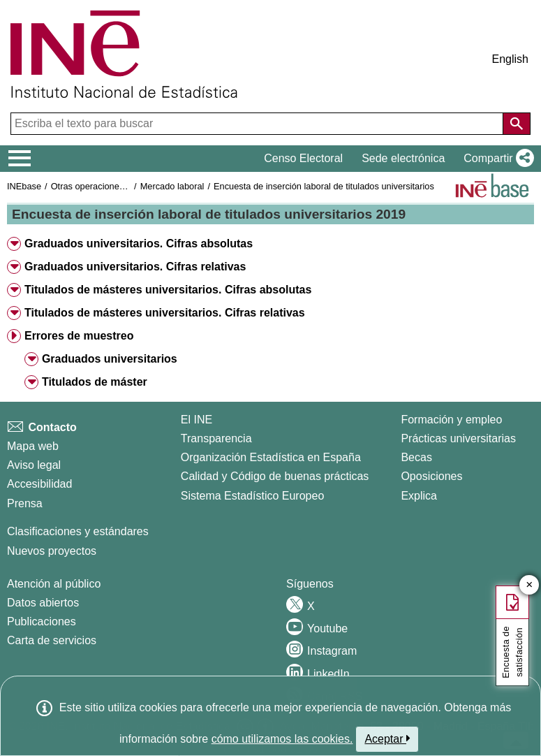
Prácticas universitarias (458, 438)
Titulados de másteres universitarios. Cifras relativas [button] (165, 313)
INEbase (24, 186)
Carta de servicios (52, 640)
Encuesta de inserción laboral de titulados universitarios (324, 186)
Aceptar (387, 739)
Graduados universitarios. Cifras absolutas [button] (139, 243)
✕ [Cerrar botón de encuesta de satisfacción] (529, 585)
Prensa (25, 503)
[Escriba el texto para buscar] (258, 124)
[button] (496, 159)
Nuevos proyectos (52, 551)
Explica (419, 496)
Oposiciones (431, 476)
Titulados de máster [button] (95, 382)
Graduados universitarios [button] (110, 359)
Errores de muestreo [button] (79, 336)
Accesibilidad (39, 484)
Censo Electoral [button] (303, 158)
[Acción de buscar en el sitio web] (517, 124)
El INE (197, 420)
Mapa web (33, 446)
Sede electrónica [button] (403, 158)
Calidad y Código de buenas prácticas (275, 476)
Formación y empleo (451, 420)
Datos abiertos (43, 603)
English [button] (510, 59)
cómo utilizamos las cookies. (282, 739)
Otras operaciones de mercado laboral (127, 186)
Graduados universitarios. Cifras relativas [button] (135, 267)
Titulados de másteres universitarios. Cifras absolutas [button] (168, 290)
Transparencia (216, 438)
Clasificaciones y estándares (78, 531)
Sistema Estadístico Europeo (252, 496)
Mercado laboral (172, 186)
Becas (416, 457)
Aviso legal (34, 465)
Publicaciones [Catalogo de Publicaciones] (42, 621)
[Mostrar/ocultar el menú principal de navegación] (20, 159)
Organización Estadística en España (271, 457)
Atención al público (54, 584)
